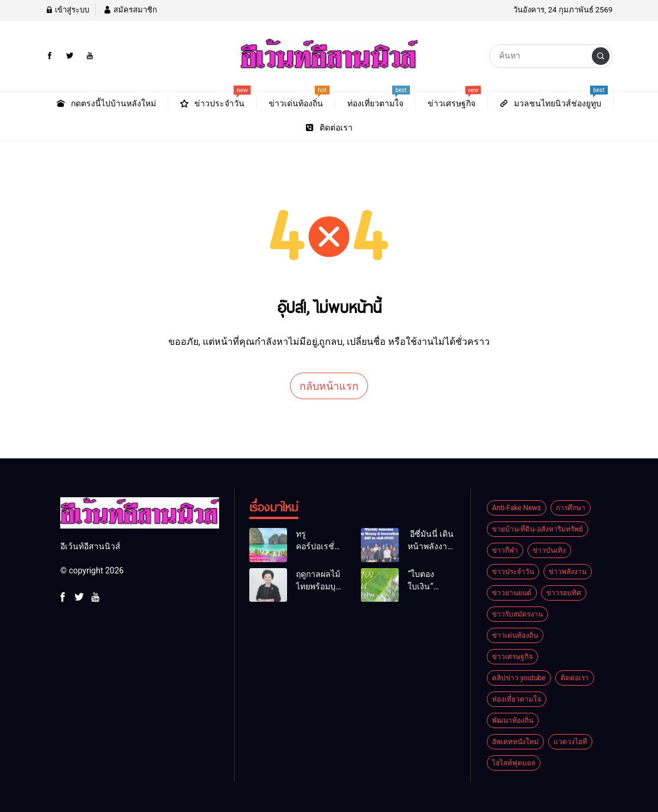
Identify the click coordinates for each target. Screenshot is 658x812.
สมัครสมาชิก (130, 10)
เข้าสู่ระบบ (67, 10)
